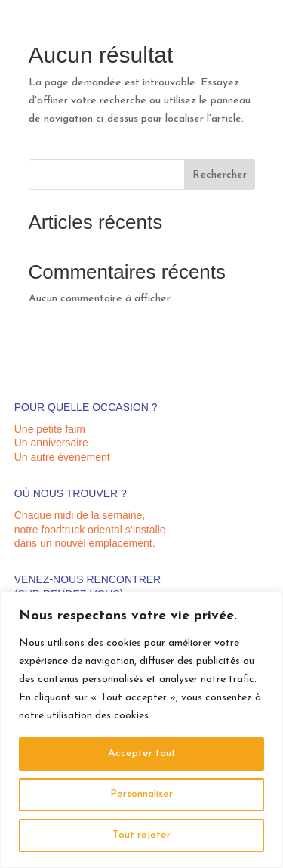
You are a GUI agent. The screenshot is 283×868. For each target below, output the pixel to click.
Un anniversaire (51, 443)
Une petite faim (50, 429)
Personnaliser (141, 794)
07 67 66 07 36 (237, 30)
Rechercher (220, 175)
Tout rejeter (141, 835)
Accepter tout (142, 754)
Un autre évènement (62, 457)
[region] (141, 730)
